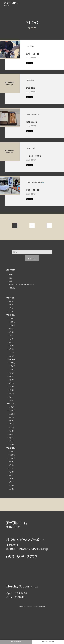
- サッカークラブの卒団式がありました (21, 306)
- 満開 (10, 303)
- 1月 (9, 333)
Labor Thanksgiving (39, 124)
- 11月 (10, 344)
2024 (10, 381)
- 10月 (10, 347)
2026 (10, 320)
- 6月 (9, 361)
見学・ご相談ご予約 (16, 640)
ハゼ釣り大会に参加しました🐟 (42, 201)
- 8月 (9, 354)
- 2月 (9, 330)
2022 (10, 470)
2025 (10, 337)
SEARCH (32, 280)
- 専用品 (11, 296)
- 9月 (9, 350)
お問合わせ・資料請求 (48, 640)
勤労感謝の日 (34, 87)
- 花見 (10, 300)
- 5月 (9, 364)
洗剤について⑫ (35, 162)
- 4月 (9, 323)
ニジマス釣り (34, 48)
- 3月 (9, 327)
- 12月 (10, 340)
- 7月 (9, 357)
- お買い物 (11, 310)
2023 (10, 425)
